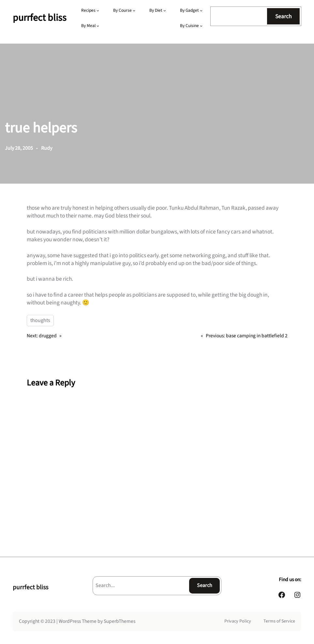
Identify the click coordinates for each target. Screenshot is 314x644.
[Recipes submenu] (98, 10)
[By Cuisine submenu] (201, 26)
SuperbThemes (120, 621)
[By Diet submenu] (165, 10)
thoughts (40, 320)
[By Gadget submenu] (201, 10)
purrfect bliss (40, 18)
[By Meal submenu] (98, 26)
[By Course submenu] (134, 10)
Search (283, 16)
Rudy (47, 148)
